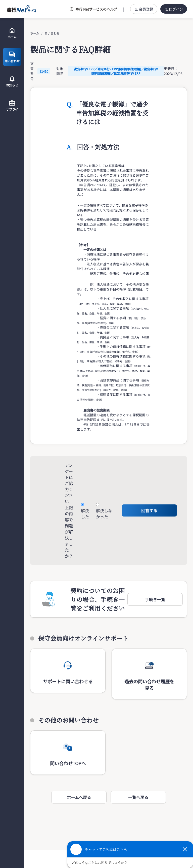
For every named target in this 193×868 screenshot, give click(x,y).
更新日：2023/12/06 (173, 71)
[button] (155, 599)
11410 (44, 71)
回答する (149, 510)
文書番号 (32, 71)
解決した (85, 513)
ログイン (174, 9)
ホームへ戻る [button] (79, 797)
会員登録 (144, 9)
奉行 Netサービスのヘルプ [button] (93, 9)
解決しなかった (104, 513)
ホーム (35, 33)
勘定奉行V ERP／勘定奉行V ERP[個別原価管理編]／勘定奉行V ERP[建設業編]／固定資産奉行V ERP (116, 71)
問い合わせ (52, 33)
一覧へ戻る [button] (138, 797)
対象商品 (60, 71)
